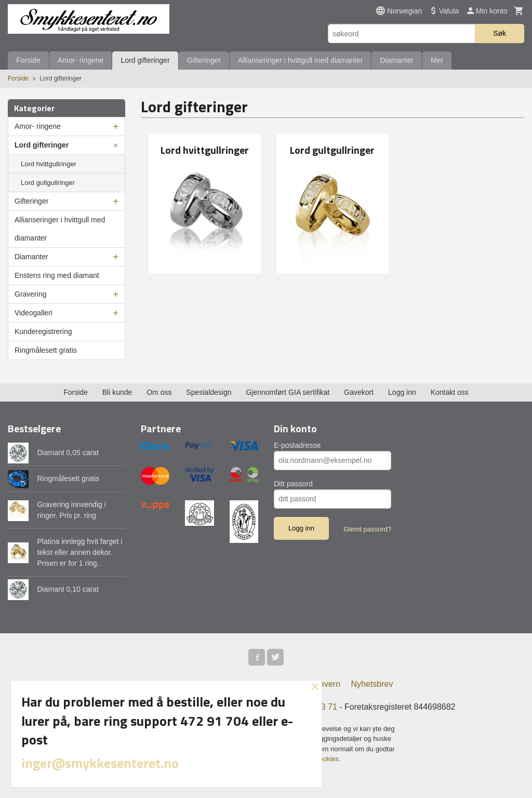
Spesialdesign (209, 392)
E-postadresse (297, 445)
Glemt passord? (367, 529)
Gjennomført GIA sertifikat (288, 392)
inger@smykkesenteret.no (100, 763)
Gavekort (359, 392)
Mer (437, 60)
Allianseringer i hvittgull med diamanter (300, 60)
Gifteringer (204, 60)
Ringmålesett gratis (46, 350)
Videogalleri (34, 313)
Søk (500, 33)
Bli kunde (117, 392)
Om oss (159, 392)
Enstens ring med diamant (57, 275)
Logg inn (402, 392)
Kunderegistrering (43, 331)
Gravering (30, 294)
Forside (28, 60)
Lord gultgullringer (48, 183)
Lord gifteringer (145, 60)
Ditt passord (293, 484)
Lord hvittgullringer (49, 164)
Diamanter (397, 60)
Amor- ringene (81, 60)
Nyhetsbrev (372, 684)
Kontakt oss (450, 392)
